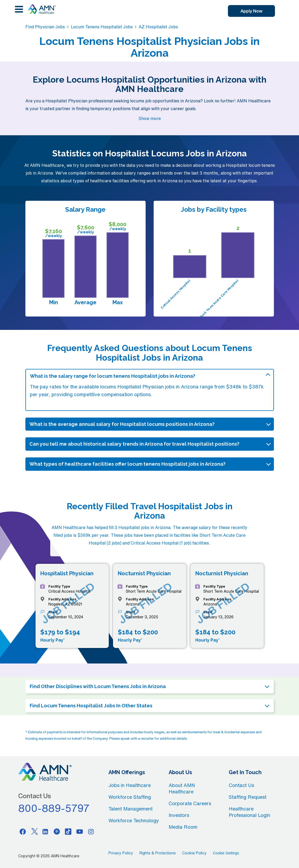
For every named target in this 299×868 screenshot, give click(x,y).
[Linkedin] (45, 831)
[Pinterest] (57, 831)
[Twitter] (34, 831)
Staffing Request (248, 797)
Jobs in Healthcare (130, 785)
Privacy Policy (121, 853)
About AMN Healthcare (182, 788)
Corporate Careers (190, 803)
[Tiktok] (68, 831)
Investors (179, 815)
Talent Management (131, 809)
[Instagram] (91, 831)
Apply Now (251, 11)
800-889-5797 (54, 808)
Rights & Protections (158, 853)
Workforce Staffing (130, 797)
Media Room (183, 827)
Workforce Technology (134, 820)
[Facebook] (23, 831)
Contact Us (241, 785)
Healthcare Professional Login (249, 812)
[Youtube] (80, 831)
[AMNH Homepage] (42, 9)
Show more (150, 118)
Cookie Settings (226, 853)
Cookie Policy (194, 853)
